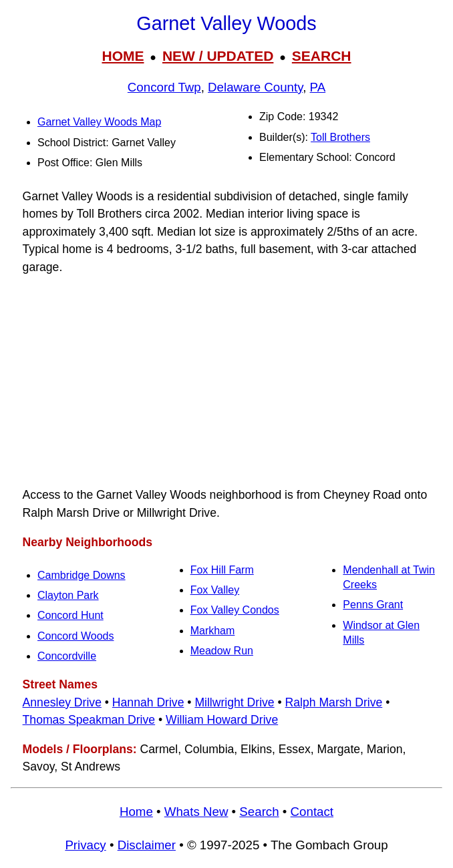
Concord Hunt (70, 615)
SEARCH (322, 56)
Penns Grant (373, 605)
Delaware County (255, 87)
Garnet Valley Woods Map (99, 122)
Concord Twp (164, 87)
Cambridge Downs (82, 575)
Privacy (85, 845)
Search (259, 812)
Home (136, 812)
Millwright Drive (234, 702)
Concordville (67, 656)
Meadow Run (222, 651)
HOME (123, 56)
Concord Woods (75, 636)
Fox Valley (215, 590)
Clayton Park (68, 595)
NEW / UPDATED (218, 56)
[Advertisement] (226, 381)
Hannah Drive (148, 702)
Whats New (196, 812)
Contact (312, 812)
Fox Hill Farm (222, 570)
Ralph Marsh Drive (334, 702)
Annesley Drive (62, 702)
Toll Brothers (340, 137)
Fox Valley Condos (235, 610)
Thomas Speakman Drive (89, 720)
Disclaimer (147, 845)
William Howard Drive (222, 720)
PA (318, 87)
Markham (213, 631)
